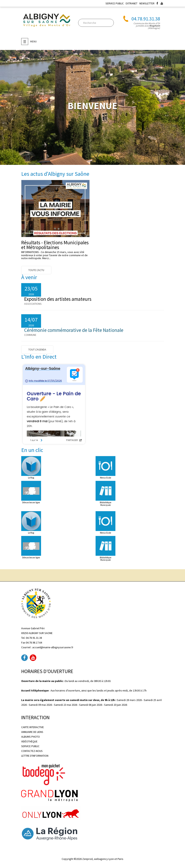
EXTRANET (132, 3)
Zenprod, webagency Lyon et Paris (103, 859)
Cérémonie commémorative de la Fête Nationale (74, 330)
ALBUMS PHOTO (31, 737)
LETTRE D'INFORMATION (35, 756)
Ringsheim (155, 26)
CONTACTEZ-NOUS (32, 751)
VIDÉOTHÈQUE (29, 741)
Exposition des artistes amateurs (58, 299)
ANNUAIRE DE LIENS (32, 732)
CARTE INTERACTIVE (33, 727)
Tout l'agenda (37, 349)
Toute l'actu (36, 270)
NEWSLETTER (147, 3)
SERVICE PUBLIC (115, 3)
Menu (29, 42)
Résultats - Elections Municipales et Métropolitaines (55, 245)
